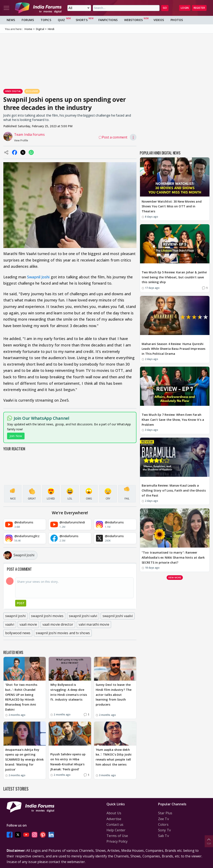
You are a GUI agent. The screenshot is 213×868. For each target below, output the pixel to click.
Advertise (114, 819)
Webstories (133, 20)
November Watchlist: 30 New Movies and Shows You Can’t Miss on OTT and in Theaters (172, 206)
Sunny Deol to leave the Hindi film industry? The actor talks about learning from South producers (114, 695)
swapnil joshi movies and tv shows (63, 633)
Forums (28, 20)
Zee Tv (163, 819)
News (11, 20)
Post (21, 603)
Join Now (16, 436)
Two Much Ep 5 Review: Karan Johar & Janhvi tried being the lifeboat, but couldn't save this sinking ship (174, 277)
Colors (163, 824)
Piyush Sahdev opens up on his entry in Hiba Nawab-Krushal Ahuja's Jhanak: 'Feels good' (68, 762)
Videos (159, 20)
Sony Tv (164, 830)
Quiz (61, 20)
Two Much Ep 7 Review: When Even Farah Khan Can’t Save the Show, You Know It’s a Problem (173, 420)
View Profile (21, 140)
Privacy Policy (117, 841)
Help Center (116, 830)
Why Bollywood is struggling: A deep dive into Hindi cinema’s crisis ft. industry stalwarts (69, 692)
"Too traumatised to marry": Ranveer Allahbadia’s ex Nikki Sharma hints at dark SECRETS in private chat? (173, 557)
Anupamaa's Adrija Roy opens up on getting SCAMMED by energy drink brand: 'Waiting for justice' (24, 760)
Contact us (115, 824)
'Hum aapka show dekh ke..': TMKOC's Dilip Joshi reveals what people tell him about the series (114, 757)
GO (165, 8)
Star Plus (165, 813)
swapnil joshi (15, 616)
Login (185, 8)
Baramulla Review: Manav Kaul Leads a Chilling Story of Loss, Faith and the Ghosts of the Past (174, 490)
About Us (114, 813)
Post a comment (113, 137)
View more (175, 577)
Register (199, 8)
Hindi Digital (13, 91)
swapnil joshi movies (47, 616)
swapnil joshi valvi (83, 616)
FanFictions (108, 20)
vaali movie (28, 624)
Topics (46, 20)
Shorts (82, 20)
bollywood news (18, 633)
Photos (177, 20)
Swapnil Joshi (38, 277)
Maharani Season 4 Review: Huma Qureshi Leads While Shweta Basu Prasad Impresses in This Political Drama (173, 349)
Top (209, 841)
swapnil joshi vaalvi (118, 616)
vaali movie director (58, 624)
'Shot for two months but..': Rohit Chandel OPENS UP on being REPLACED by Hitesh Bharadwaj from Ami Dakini (21, 697)
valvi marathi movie (94, 624)
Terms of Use (117, 836)
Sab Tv (163, 836)
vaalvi (10, 624)
